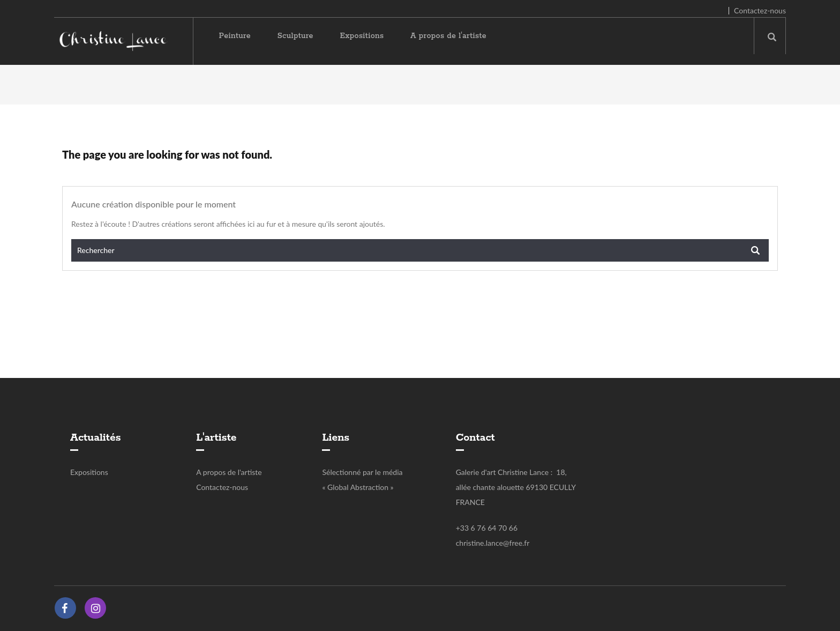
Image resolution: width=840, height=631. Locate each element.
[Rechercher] (420, 250)
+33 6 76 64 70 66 (487, 528)
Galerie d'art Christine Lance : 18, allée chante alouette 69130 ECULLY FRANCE (516, 487)
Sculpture (295, 36)
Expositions (362, 36)
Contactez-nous (760, 10)
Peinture (235, 36)
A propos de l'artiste (448, 36)
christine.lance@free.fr (493, 543)
